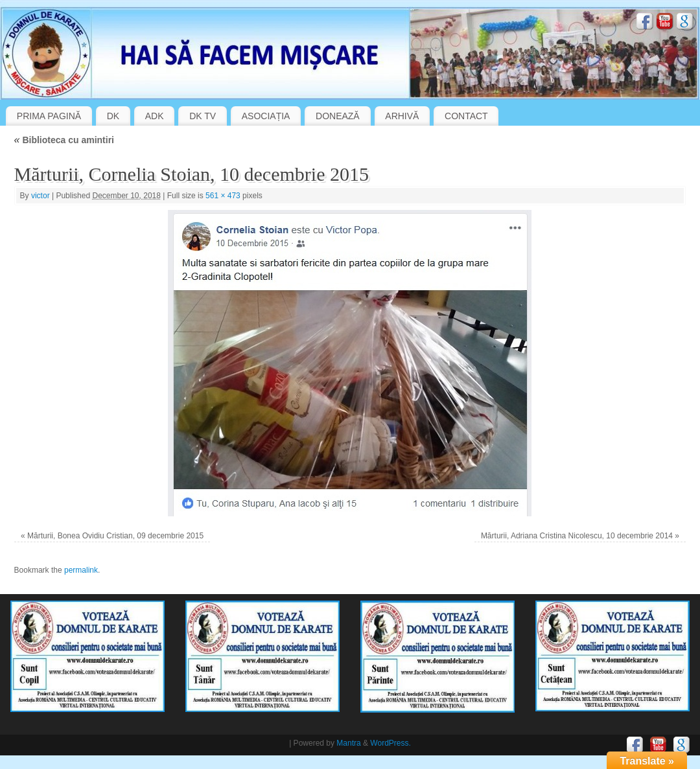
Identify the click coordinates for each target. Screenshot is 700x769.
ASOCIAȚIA (266, 116)
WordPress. (390, 743)
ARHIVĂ (402, 116)
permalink (81, 570)
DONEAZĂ (338, 116)
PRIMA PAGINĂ (49, 116)
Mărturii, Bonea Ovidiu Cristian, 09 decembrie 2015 (115, 536)
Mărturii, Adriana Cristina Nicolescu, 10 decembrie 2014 (577, 536)
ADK (155, 116)
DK (113, 116)
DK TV (203, 116)
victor (41, 196)
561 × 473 (223, 196)
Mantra (348, 743)
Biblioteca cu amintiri (64, 140)
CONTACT (466, 116)
